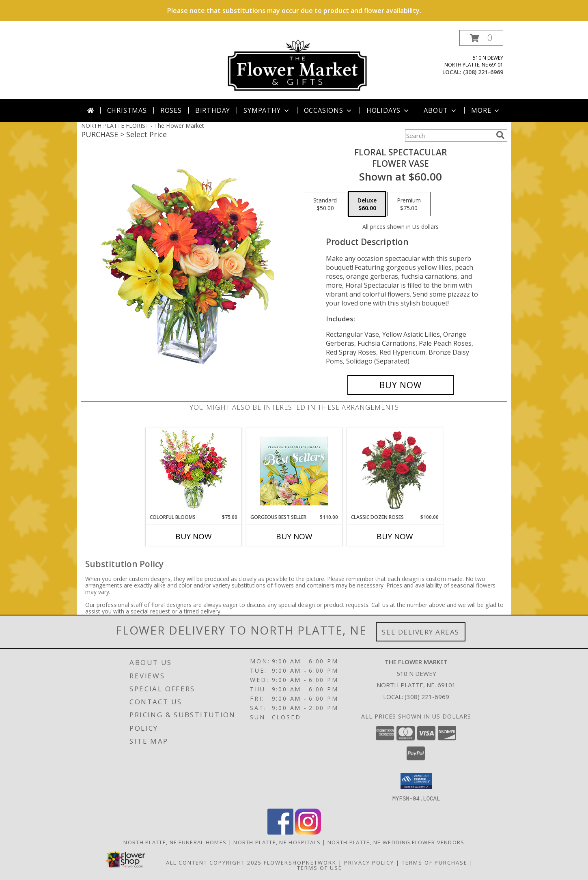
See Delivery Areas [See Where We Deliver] (421, 632)
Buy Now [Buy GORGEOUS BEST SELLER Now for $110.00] (294, 536)
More (486, 110)
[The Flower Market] (297, 64)
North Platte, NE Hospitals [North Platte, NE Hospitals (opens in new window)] (277, 842)
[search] (500, 135)
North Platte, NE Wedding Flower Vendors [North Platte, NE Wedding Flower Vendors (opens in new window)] (396, 842)
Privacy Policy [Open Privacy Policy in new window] (369, 862)
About (441, 110)
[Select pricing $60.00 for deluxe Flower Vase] (367, 204)
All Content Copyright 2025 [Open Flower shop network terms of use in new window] (214, 862)
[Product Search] (449, 136)
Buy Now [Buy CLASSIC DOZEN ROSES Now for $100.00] (395, 536)
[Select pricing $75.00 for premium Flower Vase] (409, 204)
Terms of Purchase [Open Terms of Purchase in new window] (435, 862)
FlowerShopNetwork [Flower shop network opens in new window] (300, 862)
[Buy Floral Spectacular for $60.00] (401, 385)
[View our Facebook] (280, 832)
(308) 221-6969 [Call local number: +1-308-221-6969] (483, 72)
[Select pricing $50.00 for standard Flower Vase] (325, 204)
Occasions (328, 110)
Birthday (213, 110)
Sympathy (267, 110)
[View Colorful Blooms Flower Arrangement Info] (193, 471)
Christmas (127, 110)
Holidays (388, 110)
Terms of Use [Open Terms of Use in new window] (320, 867)
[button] (481, 38)
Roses (171, 110)
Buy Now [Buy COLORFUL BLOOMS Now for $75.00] (194, 536)
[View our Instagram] (308, 832)
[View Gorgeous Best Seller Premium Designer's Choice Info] (294, 471)
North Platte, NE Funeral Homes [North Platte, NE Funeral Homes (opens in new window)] (175, 842)
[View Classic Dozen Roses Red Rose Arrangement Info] (395, 471)
